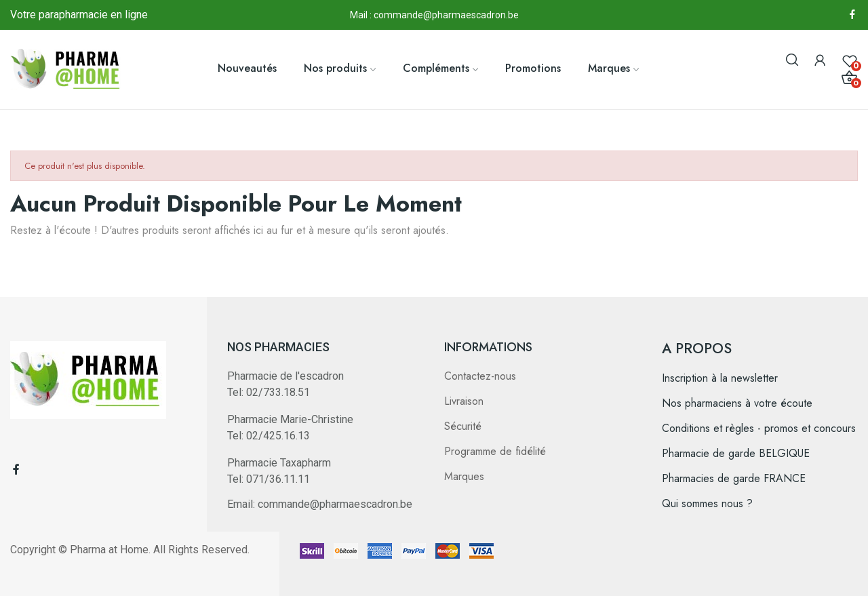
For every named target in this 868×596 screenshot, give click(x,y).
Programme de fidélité (495, 451)
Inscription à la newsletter (720, 378)
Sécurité (463, 426)
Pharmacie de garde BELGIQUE (736, 453)
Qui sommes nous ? (707, 503)
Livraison (464, 401)
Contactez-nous (480, 376)
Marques (464, 476)
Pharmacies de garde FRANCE (734, 478)
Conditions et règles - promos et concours (759, 428)
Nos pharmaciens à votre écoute (737, 403)
